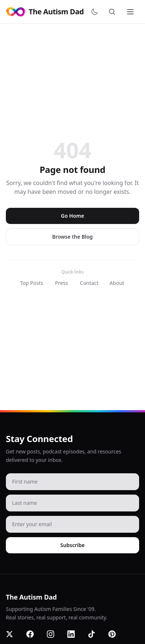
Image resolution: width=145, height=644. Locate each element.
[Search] (114, 12)
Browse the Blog (73, 237)
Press (61, 283)
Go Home (72, 216)
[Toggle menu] (131, 12)
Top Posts (32, 283)
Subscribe (72, 545)
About (117, 283)
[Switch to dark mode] (96, 12)
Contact (89, 283)
